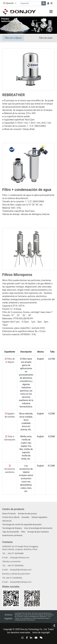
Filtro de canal (46, 38)
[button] (26, 31)
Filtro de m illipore (13, 38)
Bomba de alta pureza (27, 514)
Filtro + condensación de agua (27, 190)
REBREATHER (14, 95)
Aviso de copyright (41, 632)
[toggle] (51, 12)
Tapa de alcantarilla (11, 532)
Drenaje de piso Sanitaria (38, 532)
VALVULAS (7, 521)
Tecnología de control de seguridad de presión (22, 524)
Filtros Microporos (17, 275)
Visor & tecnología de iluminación (38, 528)
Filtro (23, 532)
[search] (44, 3)
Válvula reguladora (39, 517)
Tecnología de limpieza (12, 528)
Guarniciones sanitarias (12, 535)
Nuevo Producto (9, 514)
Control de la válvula (11, 517)
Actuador (25, 517)
